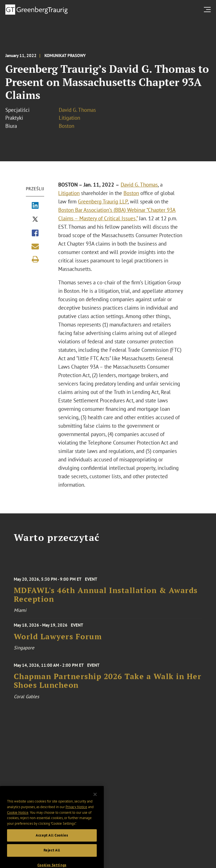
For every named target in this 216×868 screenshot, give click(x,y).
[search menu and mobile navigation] (208, 9)
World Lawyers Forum (58, 639)
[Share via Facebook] (35, 234)
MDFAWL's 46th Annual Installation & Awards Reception (106, 598)
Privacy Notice (76, 813)
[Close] (95, 800)
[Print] (35, 259)
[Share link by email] (35, 246)
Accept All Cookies (52, 841)
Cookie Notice (18, 818)
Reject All (52, 856)
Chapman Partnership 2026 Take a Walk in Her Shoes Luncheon (108, 684)
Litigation (69, 118)
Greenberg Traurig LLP (103, 201)
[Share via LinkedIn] (35, 206)
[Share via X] (35, 220)
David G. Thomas (77, 110)
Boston (67, 126)
